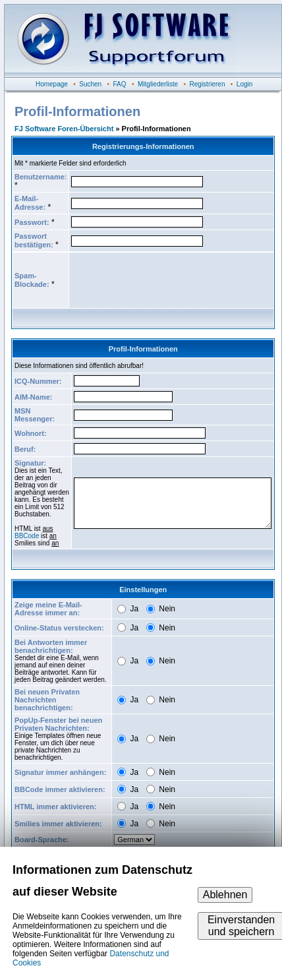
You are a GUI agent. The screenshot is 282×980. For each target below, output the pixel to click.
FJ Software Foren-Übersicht (64, 129)
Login (244, 84)
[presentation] (171, 280)
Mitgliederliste (158, 84)
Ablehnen (225, 895)
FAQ (120, 84)
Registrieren (208, 84)
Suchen (90, 84)
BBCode (27, 536)
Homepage (52, 84)
